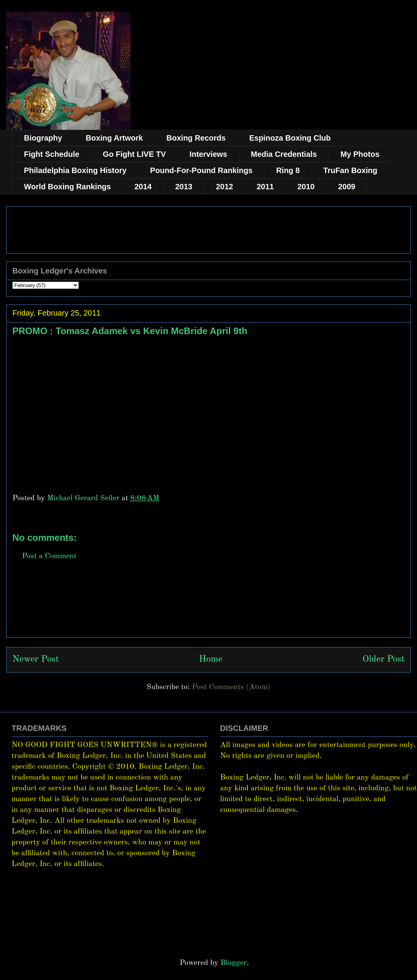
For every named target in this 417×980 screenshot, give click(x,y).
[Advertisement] (208, 607)
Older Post (384, 659)
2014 (143, 187)
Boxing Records (196, 138)
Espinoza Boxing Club (290, 138)
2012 (225, 187)
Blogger (234, 963)
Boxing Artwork (114, 138)
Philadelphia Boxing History (75, 170)
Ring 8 (288, 170)
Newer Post (36, 659)
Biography (43, 138)
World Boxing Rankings (67, 187)
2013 (184, 187)
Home (211, 659)
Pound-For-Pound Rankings (202, 170)
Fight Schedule (52, 154)
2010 (306, 187)
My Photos (360, 154)
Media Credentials (284, 154)
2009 (347, 187)
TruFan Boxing (350, 170)
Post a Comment (49, 556)
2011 (265, 187)
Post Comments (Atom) (231, 687)
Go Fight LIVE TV (134, 154)
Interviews (208, 154)
